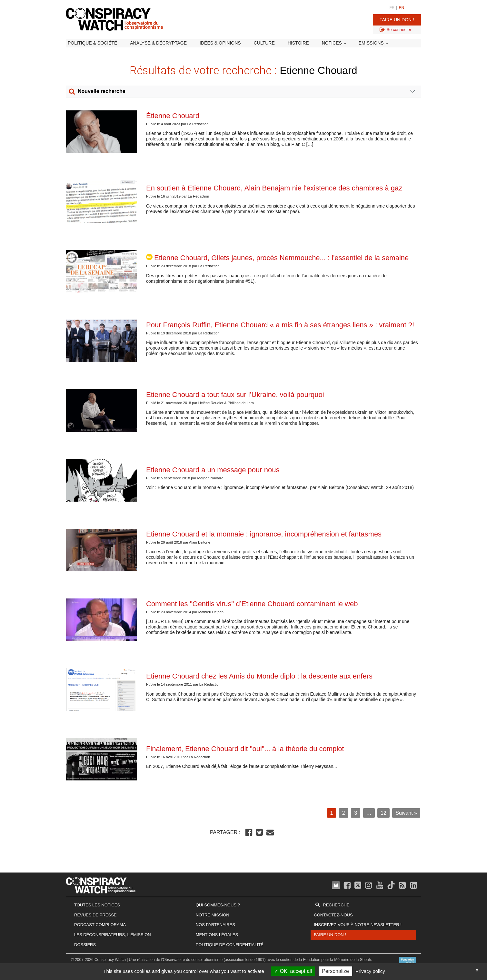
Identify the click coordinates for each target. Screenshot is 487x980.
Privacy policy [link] (370, 971)
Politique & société (92, 43)
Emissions (371, 43)
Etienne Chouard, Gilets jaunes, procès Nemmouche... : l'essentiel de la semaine (277, 258)
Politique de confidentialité (230, 945)
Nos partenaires (215, 925)
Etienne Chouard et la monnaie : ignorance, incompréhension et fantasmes (264, 534)
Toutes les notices (97, 905)
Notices (332, 43)
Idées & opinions (220, 43)
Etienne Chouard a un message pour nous (213, 470)
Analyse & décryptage (158, 43)
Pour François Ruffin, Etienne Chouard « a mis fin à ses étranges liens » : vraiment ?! (280, 325)
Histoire (298, 43)
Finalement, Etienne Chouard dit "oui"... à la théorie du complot (245, 749)
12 (383, 813)
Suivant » (406, 813)
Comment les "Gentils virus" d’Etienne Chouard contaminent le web (252, 604)
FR (392, 8)
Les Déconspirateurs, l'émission (113, 935)
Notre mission (213, 915)
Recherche (336, 905)
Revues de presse (95, 915)
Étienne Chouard (174, 116)
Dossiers (85, 945)
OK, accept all (293, 971)
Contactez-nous (333, 915)
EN (402, 8)
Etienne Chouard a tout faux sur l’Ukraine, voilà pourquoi (235, 395)
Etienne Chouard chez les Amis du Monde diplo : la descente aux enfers (259, 676)
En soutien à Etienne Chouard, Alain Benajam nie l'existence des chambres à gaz (274, 188)
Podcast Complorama (100, 925)
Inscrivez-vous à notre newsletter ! (358, 925)
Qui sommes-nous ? (218, 905)
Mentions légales (217, 935)
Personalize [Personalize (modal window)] (335, 971)
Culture (264, 43)
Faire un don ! (397, 20)
